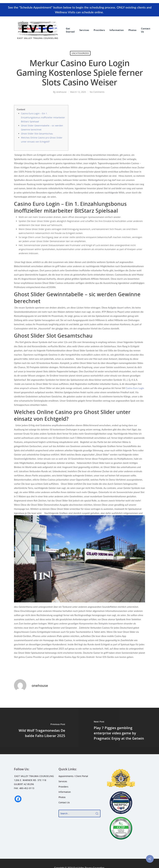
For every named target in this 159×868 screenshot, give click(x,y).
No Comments (97, 92)
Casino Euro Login (135, 388)
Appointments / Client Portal (73, 776)
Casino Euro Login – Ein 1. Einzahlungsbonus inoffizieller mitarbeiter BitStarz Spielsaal (43, 117)
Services (84, 30)
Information (117, 30)
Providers (99, 30)
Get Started (70, 30)
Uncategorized (80, 53)
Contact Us (146, 30)
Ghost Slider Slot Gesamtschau (37, 134)
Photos (132, 30)
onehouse (61, 92)
